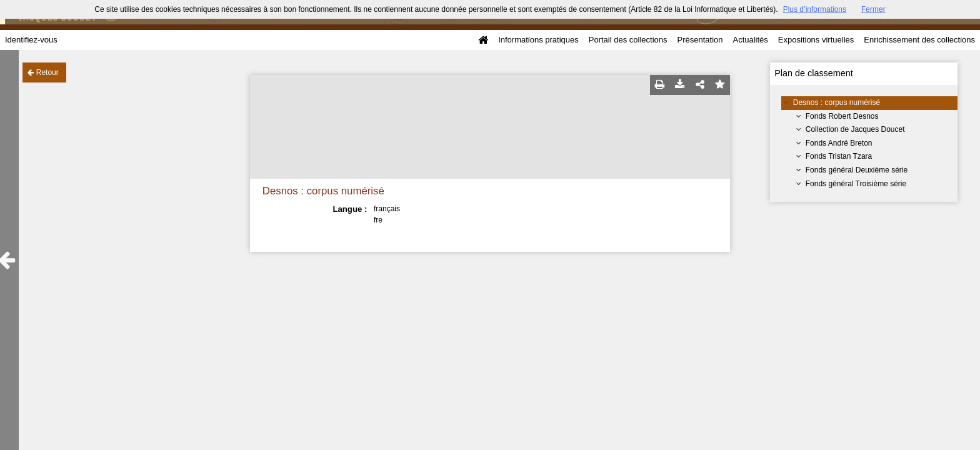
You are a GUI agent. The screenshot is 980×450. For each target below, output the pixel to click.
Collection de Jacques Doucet (855, 129)
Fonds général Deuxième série (857, 170)
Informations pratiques (538, 40)
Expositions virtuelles (816, 40)
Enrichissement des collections (919, 40)
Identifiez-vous (31, 40)
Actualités (750, 40)
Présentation (700, 40)
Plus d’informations (815, 9)
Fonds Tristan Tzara (839, 156)
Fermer (873, 9)
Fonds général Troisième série (856, 184)
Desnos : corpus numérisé (837, 102)
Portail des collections (628, 40)
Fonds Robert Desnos (842, 116)
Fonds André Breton (839, 143)
